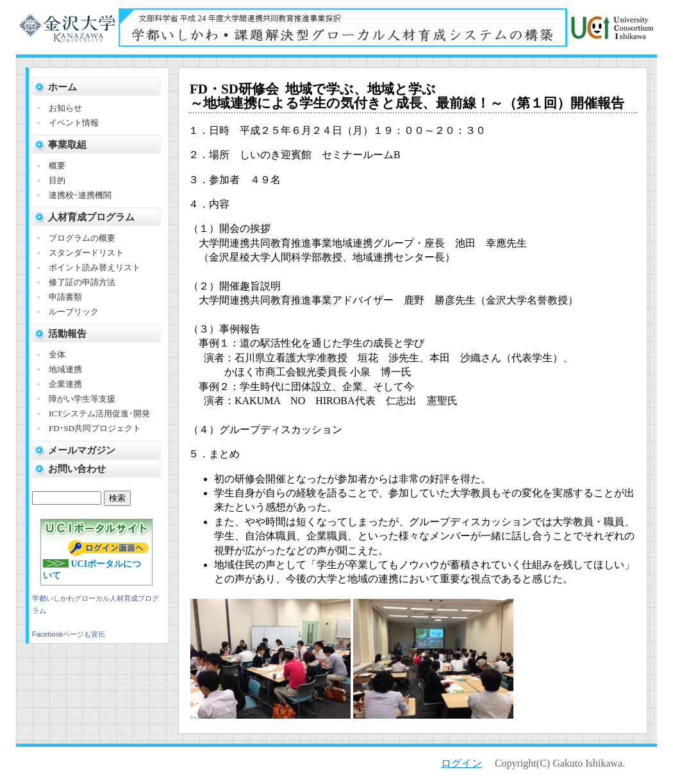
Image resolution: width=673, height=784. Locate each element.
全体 (57, 355)
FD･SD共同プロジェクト (95, 428)
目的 (57, 180)
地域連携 (65, 369)
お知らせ (65, 108)
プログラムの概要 (82, 238)
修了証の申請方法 (82, 282)
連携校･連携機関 (80, 195)
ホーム (62, 87)
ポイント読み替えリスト (95, 267)
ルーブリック (74, 312)
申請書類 (65, 297)
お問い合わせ (77, 469)
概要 (57, 166)
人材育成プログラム (91, 217)
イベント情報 (74, 123)
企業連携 (65, 384)
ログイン (461, 763)
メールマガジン (82, 450)
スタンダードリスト (86, 253)
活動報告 (67, 334)
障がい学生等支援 (82, 399)
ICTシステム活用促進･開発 (99, 413)
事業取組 (67, 145)
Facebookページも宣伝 (69, 634)
